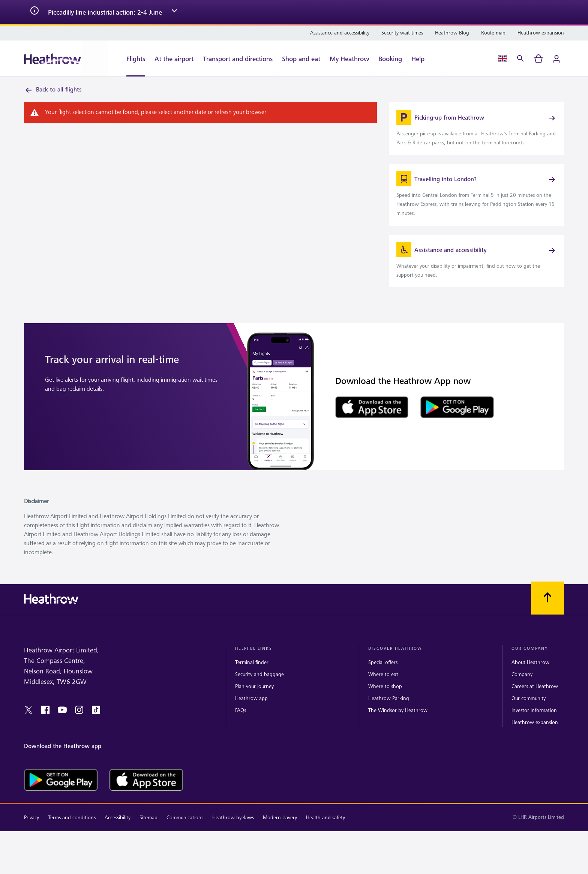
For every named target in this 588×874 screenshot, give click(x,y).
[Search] (520, 58)
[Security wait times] (402, 33)
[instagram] (79, 720)
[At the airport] (174, 58)
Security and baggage (259, 684)
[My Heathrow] (349, 58)
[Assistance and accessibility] (340, 33)
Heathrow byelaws (233, 828)
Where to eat (383, 684)
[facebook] (45, 720)
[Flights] (129, 58)
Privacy (31, 828)
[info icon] (34, 12)
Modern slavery (280, 828)
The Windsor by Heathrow (398, 720)
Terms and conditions (72, 828)
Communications (185, 828)
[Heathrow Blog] (452, 33)
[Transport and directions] (238, 58)
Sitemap (148, 828)
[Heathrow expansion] (541, 33)
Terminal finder (252, 672)
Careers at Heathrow (535, 696)
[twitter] (28, 720)
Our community (529, 708)
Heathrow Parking (389, 708)
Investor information (534, 720)
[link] (476, 131)
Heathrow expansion (535, 732)
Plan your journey (254, 696)
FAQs (241, 720)
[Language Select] (502, 58)
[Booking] (390, 58)
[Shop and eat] (301, 58)
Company (522, 684)
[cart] (538, 58)
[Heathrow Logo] (52, 59)
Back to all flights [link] (53, 90)
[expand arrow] (174, 12)
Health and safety (325, 828)
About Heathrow (530, 672)
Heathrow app (251, 708)
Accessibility (118, 828)
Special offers (383, 672)
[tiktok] (96, 720)
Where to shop (385, 696)
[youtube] (62, 720)
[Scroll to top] (547, 608)
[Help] (425, 58)
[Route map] (493, 33)
